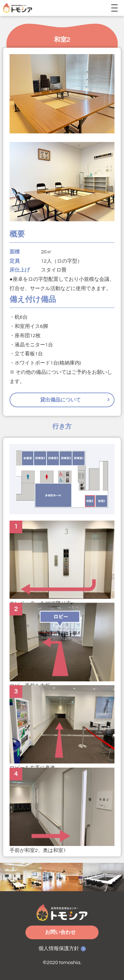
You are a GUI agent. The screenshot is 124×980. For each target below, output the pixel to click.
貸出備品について (60, 400)
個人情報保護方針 (59, 948)
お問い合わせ (60, 932)
